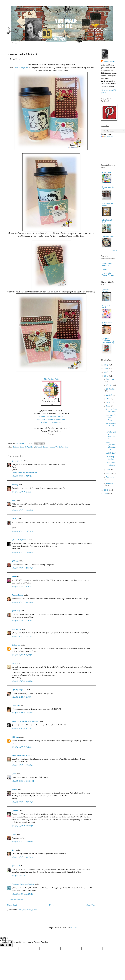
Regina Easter (18, 595)
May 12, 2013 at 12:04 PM (23, 531)
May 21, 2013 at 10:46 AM (23, 857)
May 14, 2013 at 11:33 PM (22, 728)
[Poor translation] (9, 945)
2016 (106, 365)
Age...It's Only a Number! (111, 410)
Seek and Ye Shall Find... (111, 418)
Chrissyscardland (108, 188)
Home (52, 905)
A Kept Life (106, 172)
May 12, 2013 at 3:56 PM (22, 568)
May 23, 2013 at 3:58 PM (22, 894)
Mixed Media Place (107, 323)
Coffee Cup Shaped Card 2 (51, 417)
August (110, 395)
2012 (106, 490)
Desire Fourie (17, 461)
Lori (14, 850)
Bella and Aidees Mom (21, 755)
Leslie (14, 834)
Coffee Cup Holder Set (51, 422)
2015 (106, 369)
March (109, 473)
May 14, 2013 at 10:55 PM (23, 713)
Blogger (74, 927)
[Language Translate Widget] (113, 131)
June (109, 402)
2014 (106, 372)
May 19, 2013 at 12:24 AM (22, 842)
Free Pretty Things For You (108, 274)
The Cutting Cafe (21, 68)
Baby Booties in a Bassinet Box (111, 446)
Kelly (14, 663)
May (109, 406)
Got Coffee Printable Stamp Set (51, 420)
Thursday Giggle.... (110, 458)
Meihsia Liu (17, 629)
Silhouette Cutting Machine (45, 447)
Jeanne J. (16, 811)
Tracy (14, 577)
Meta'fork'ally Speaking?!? (111, 435)
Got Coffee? (111, 453)
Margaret (16, 866)
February (110, 477)
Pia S (14, 500)
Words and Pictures (20, 540)
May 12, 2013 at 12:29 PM (23, 552)
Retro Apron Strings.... (111, 464)
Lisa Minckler (109, 61)
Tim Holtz (106, 269)
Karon (15, 519)
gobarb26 (16, 611)
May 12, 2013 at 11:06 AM (22, 510)
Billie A (15, 561)
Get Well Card (30, 447)
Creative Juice (108, 237)
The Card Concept (105, 290)
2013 (106, 376)
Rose (14, 774)
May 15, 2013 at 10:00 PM (23, 781)
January (110, 483)
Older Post (91, 905)
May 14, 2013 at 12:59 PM (22, 681)
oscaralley (16, 705)
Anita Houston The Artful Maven (25, 721)
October (110, 385)
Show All (114, 250)
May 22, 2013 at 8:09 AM (23, 876)
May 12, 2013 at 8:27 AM (22, 492)
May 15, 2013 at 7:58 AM (22, 747)
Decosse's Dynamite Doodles (23, 884)
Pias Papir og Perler (107, 205)
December (110, 379)
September (111, 389)
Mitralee (15, 737)
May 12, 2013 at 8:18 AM (22, 476)
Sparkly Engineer (19, 690)
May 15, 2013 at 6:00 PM (22, 765)
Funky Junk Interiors (107, 264)
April (109, 470)
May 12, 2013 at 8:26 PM (22, 587)
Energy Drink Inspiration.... (111, 426)
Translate (107, 137)
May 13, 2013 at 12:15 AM (22, 621)
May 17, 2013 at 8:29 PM (22, 802)
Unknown (16, 645)
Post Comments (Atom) (27, 910)
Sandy (15, 790)
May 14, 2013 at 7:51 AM (22, 655)
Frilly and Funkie (106, 307)
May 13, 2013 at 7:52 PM (22, 636)
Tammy (15, 485)
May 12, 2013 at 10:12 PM (22, 602)
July (109, 399)
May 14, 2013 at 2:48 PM (22, 697)
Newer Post (12, 905)
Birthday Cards (18, 447)
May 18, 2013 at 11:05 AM (22, 826)
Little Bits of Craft (107, 221)
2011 (106, 494)
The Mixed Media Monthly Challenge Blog (108, 341)
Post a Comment (16, 900)
